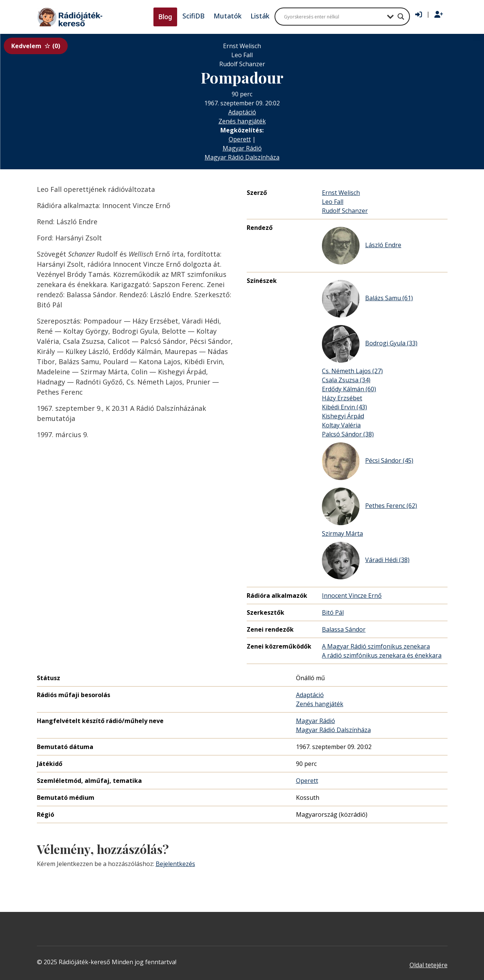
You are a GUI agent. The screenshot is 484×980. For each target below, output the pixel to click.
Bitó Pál (333, 612)
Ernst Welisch (341, 193)
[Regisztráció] (439, 15)
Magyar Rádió (242, 148)
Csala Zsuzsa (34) (346, 380)
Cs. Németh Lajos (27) (352, 371)
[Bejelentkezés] (419, 15)
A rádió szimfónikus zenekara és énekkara (382, 655)
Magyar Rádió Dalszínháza (242, 157)
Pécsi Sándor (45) (368, 461)
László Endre (362, 246)
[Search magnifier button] (401, 17)
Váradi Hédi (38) (366, 561)
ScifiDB (193, 16)
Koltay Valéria (341, 425)
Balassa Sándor (344, 629)
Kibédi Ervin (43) (344, 407)
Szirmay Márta (342, 533)
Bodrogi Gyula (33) (370, 344)
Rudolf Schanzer (345, 211)
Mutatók (228, 16)
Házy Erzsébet (342, 398)
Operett (240, 139)
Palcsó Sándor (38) (348, 434)
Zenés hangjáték (242, 121)
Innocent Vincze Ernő (352, 596)
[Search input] (334, 17)
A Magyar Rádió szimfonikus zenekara (376, 646)
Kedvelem (36, 46)
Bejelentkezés (175, 864)
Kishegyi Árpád (343, 416)
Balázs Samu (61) (367, 299)
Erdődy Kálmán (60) (349, 389)
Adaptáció (242, 112)
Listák (260, 16)
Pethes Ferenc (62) (369, 506)
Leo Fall (333, 202)
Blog (165, 17)
